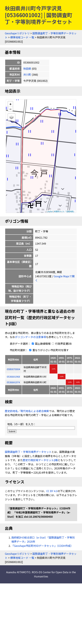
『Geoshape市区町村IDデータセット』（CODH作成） (42, 546)
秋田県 (27, 69)
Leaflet (50, 211)
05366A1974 (13, 382)
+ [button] (10, 104)
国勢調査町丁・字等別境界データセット (28, 452)
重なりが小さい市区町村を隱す (48, 350)
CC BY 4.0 (52, 491)
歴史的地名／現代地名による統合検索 (27, 411)
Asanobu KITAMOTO (18, 572)
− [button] (10, 109)
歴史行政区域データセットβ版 (40, 460)
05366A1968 (13, 377)
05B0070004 (13, 369)
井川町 (27, 75)
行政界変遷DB (62, 344)
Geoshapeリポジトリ (17, 33)
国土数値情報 (41, 344)
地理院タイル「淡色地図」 (64, 211)
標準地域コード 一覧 (22, 37)
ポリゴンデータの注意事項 (30, 337)
